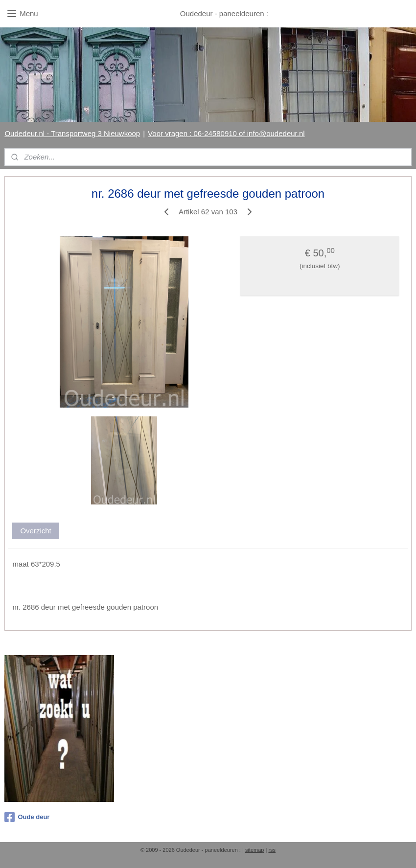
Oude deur (27, 817)
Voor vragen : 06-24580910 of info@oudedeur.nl (226, 133)
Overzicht (35, 531)
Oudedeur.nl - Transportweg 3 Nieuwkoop (72, 133)
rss (272, 850)
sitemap (255, 850)
